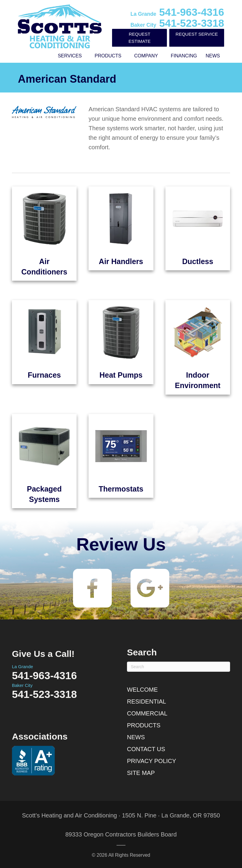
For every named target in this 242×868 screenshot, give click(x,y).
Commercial (147, 713)
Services (70, 56)
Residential (146, 701)
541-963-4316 (177, 12)
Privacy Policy (152, 761)
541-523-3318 (177, 23)
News (213, 56)
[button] (86, 56)
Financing (184, 56)
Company (146, 56)
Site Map (141, 773)
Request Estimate (139, 38)
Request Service (197, 34)
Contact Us (146, 749)
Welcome (142, 690)
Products (108, 56)
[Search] (179, 667)
